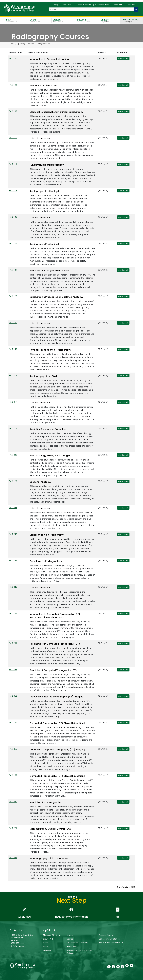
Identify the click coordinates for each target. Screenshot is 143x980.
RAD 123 (13, 244)
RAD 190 (13, 349)
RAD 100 (13, 59)
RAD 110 (13, 138)
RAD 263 (13, 696)
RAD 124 (13, 270)
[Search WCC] (136, 10)
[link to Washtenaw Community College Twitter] (127, 967)
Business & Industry (83, 6)
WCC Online (67, 6)
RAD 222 (13, 455)
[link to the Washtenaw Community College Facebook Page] (109, 967)
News (46, 943)
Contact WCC (132, 6)
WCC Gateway (130, 21)
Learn (36, 21)
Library (70, 935)
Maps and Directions (52, 935)
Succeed (84, 21)
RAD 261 (13, 643)
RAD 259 (13, 614)
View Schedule (123, 59)
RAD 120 (13, 217)
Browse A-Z (48, 939)
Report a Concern (106, 935)
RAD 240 (13, 587)
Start (13, 21)
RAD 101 (13, 85)
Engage (107, 21)
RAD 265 (13, 723)
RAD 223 (13, 481)
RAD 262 (13, 670)
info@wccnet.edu (18, 946)
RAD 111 (13, 164)
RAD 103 (13, 112)
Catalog (14, 44)
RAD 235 (13, 561)
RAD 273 (13, 858)
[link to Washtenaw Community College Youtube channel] (122, 967)
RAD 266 (13, 749)
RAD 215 (13, 376)
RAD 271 (13, 828)
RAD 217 (13, 402)
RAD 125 (13, 296)
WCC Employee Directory (77, 943)
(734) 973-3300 (17, 943)
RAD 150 (13, 323)
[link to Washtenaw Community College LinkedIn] (131, 967)
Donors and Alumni (102, 6)
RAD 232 (13, 534)
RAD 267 (13, 776)
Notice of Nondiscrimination (111, 943)
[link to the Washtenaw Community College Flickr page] (118, 967)
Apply (56, 6)
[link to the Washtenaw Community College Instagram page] (113, 967)
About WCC (118, 6)
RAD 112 (13, 191)
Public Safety (73, 947)
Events (46, 947)
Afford (60, 21)
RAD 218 (13, 429)
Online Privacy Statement (110, 939)
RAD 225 (13, 508)
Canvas (70, 939)
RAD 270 (13, 802)
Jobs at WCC (48, 951)
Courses (31, 44)
